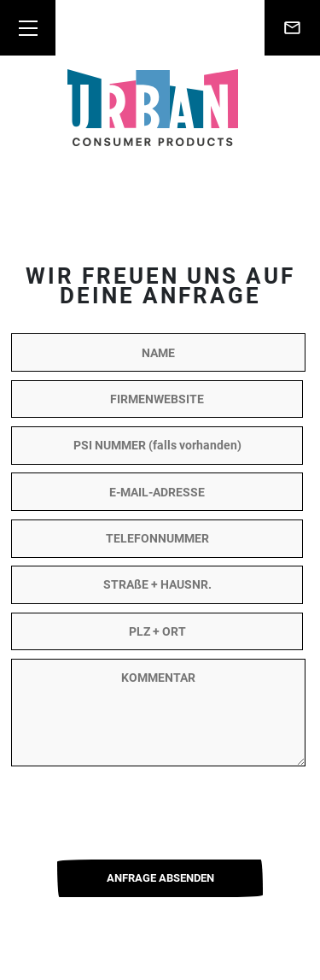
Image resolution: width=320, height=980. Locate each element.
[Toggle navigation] (28, 28)
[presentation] (160, 808)
